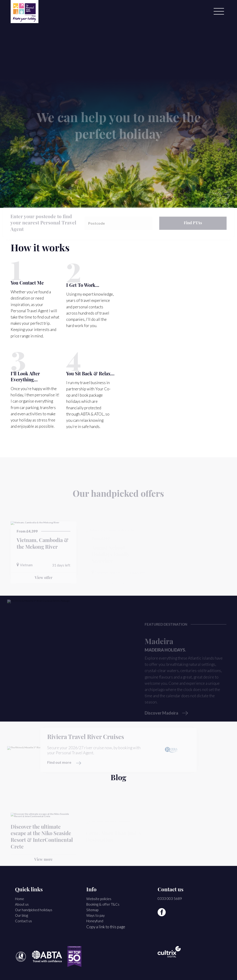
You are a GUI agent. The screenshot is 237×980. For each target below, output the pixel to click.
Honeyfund (95, 921)
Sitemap (92, 910)
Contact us (23, 921)
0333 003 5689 (170, 898)
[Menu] (219, 12)
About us (22, 904)
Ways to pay (95, 915)
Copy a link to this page (106, 927)
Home (20, 899)
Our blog (22, 915)
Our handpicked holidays (34, 910)
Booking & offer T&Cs (103, 904)
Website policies (99, 899)
